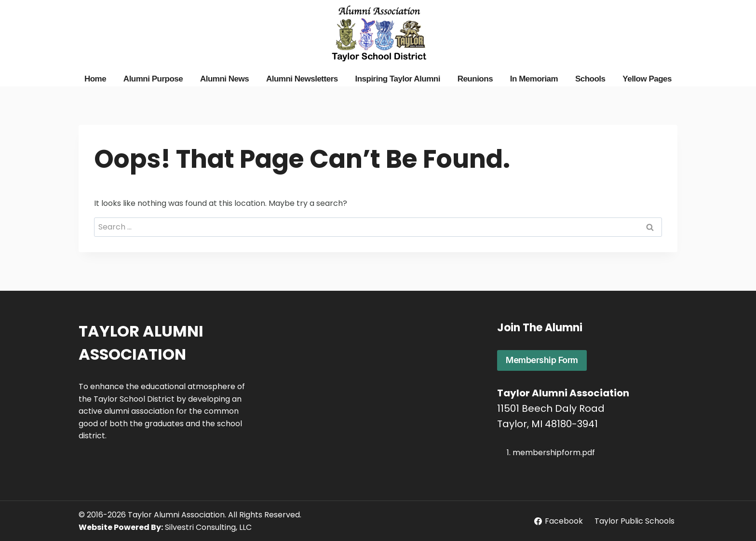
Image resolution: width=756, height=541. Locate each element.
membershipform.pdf (554, 453)
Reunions (475, 79)
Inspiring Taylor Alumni (397, 79)
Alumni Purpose (153, 79)
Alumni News (224, 79)
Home (95, 79)
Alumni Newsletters (302, 79)
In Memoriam (534, 79)
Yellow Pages (647, 79)
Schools (590, 79)
